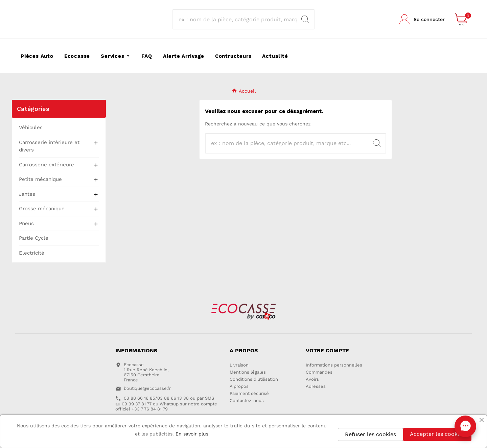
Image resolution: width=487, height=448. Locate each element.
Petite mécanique (40, 179)
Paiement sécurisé (249, 393)
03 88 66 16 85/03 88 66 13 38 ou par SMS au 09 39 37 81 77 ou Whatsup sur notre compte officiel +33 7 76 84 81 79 (166, 404)
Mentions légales (248, 372)
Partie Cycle (34, 238)
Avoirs (312, 379)
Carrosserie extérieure (47, 165)
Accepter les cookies (437, 434)
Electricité (32, 253)
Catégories (33, 109)
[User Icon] (422, 19)
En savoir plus (192, 434)
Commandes (319, 372)
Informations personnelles (334, 365)
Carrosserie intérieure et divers (49, 146)
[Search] (305, 19)
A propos (239, 386)
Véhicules (31, 127)
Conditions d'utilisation (254, 379)
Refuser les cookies (370, 434)
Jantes (27, 194)
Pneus (26, 223)
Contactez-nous (247, 400)
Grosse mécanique (42, 209)
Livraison (239, 365)
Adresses (316, 386)
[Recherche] (237, 19)
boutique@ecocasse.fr (147, 388)
